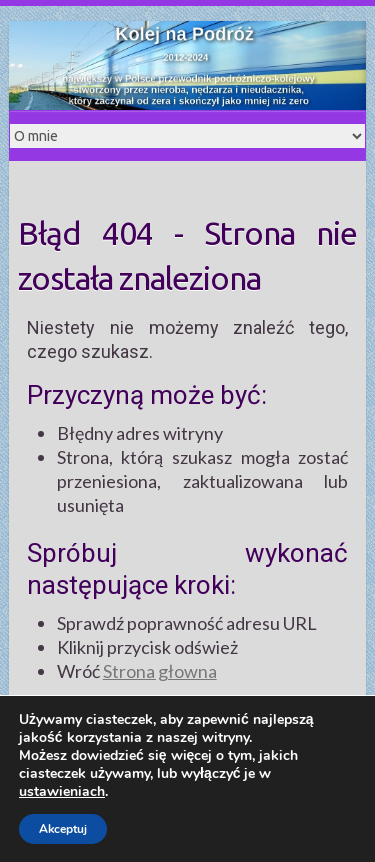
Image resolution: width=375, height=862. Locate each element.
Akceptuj (63, 829)
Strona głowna (160, 671)
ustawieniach (62, 792)
